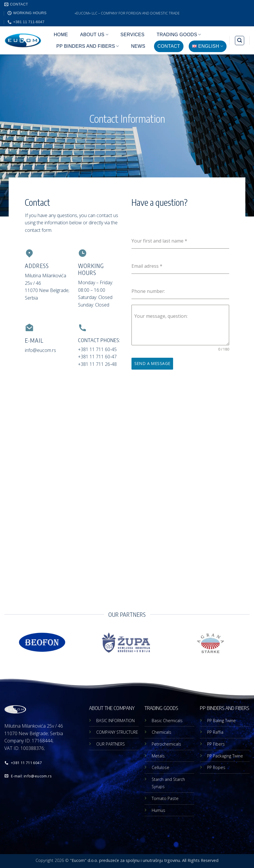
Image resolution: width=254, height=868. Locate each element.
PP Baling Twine (221, 721)
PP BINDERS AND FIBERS (88, 46)
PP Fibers (216, 744)
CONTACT (169, 46)
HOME (61, 35)
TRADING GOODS (179, 35)
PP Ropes (216, 767)
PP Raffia (215, 732)
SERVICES (132, 35)
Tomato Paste (165, 798)
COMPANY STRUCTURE (117, 732)
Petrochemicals (166, 744)
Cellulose (161, 767)
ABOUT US (94, 35)
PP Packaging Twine (225, 756)
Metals (158, 756)
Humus (158, 810)
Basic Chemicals (167, 721)
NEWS (138, 46)
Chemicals (162, 732)
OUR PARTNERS (111, 744)
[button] (240, 41)
